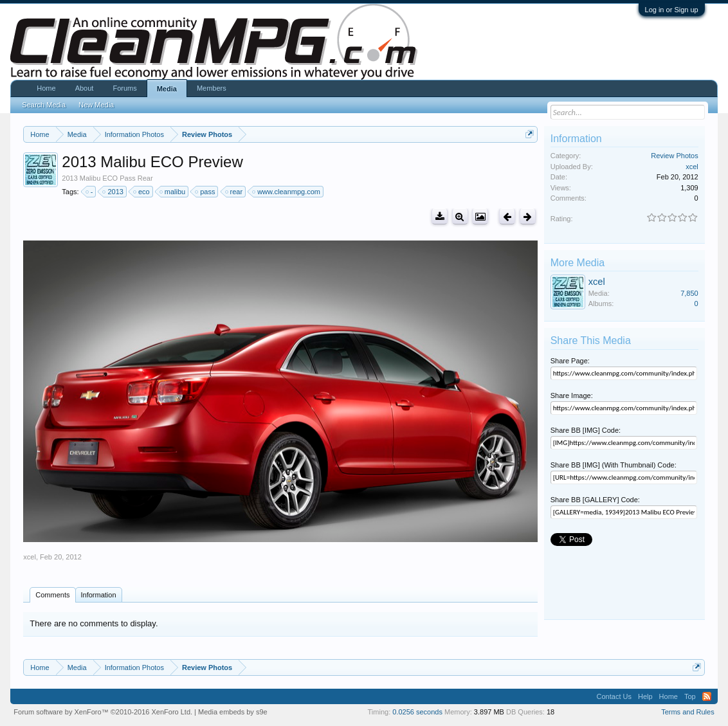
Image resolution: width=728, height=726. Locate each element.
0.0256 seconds (417, 712)
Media (167, 89)
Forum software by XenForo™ (103, 712)
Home (46, 88)
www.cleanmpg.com (287, 192)
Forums (124, 88)
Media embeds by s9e (233, 712)
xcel (30, 557)
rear (235, 192)
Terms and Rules (688, 712)
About (85, 88)
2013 (113, 192)
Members (212, 88)
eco (142, 192)
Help (645, 696)
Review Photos (674, 156)
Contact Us (614, 696)
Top (690, 696)
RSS (707, 696)
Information (99, 595)
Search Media (44, 105)
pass (205, 192)
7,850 (689, 293)
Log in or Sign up (672, 10)
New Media (96, 105)
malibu (173, 192)
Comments (52, 595)
